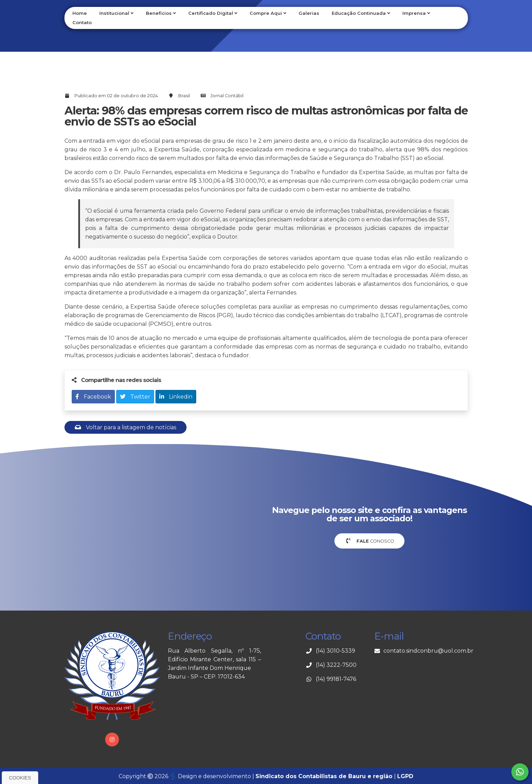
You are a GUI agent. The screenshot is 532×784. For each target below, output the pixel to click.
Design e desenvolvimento (211, 776)
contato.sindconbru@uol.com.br (428, 651)
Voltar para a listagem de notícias (126, 427)
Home (80, 13)
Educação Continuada (361, 13)
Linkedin (176, 397)
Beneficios (161, 13)
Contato (82, 22)
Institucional (116, 13)
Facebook (93, 397)
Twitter (135, 397)
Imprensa (416, 13)
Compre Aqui (268, 13)
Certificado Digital (213, 13)
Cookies (20, 778)
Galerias (309, 13)
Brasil (184, 96)
